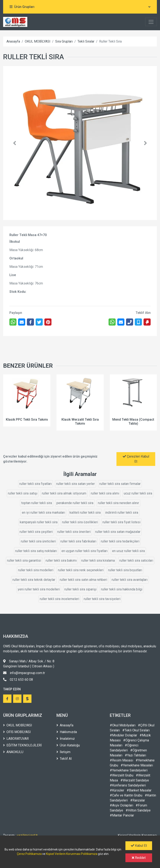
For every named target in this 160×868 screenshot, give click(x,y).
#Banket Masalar (139, 790)
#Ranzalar (138, 800)
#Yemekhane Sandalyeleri (129, 770)
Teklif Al (64, 759)
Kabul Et (139, 846)
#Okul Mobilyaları (123, 725)
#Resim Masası (121, 760)
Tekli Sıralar (86, 41)
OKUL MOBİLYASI (38, 41)
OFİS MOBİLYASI (17, 732)
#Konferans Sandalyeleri (128, 785)
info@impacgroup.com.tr (24, 673)
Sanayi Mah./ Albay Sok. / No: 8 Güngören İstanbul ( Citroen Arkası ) (29, 664)
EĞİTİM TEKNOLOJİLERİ (22, 745)
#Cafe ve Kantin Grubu (126, 795)
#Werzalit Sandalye (135, 780)
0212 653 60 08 (18, 680)
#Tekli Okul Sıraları (136, 730)
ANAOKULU (13, 752)
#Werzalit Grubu (122, 775)
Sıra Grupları (64, 41)
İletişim (63, 752)
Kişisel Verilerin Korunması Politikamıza (72, 854)
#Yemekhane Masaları (137, 765)
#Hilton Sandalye (138, 810)
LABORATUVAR (16, 739)
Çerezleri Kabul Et (136, 459)
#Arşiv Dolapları (121, 805)
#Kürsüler (117, 790)
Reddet (139, 858)
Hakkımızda (67, 732)
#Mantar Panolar (122, 815)
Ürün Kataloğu (68, 745)
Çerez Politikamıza (29, 854)
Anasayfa (13, 41)
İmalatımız (66, 739)
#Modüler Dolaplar (123, 735)
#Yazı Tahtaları (135, 755)
